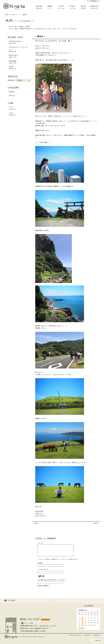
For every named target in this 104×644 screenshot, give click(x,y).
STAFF (61, 7)
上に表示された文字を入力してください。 (52, 580)
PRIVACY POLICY (75, 635)
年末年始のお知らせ (16, 41)
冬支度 (11, 67)
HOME (7, 15)
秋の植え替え (13, 55)
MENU (50, 7)
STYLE (72, 7)
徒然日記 (12, 92)
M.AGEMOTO (52, 41)
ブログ (20, 108)
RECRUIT (94, 1)
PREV (36, 523)
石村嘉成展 (13, 61)
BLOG (83, 7)
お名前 (41, 562)
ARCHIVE (11, 80)
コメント (41, 543)
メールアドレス (44, 569)
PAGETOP (97, 641)
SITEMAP (10, 600)
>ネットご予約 (27, 623)
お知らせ (12, 95)
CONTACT (95, 7)
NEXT (96, 523)
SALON (39, 7)
